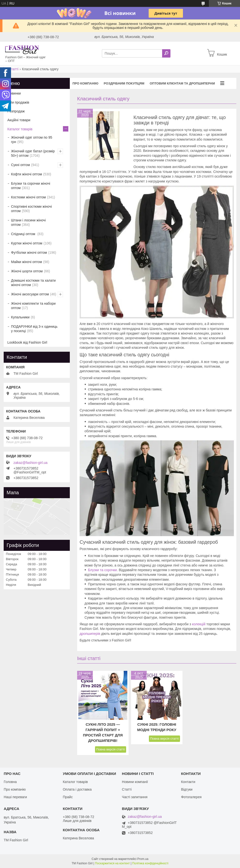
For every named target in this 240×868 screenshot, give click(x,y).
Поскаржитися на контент (112, 863)
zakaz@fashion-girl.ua (30, 463)
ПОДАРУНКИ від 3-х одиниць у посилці (34, 329)
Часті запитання (135, 797)
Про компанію (85, 83)
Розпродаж (16, 111)
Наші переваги (15, 797)
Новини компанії (135, 782)
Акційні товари (19, 120)
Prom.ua (143, 859)
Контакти (188, 782)
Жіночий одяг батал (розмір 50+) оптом (33, 153)
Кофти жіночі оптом (26, 174)
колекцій (199, 624)
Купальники (20, 317)
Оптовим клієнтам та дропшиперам (182, 83)
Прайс (68, 797)
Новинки (14, 93)
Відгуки (187, 789)
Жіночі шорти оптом (27, 271)
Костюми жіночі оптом (28, 197)
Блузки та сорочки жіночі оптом (31, 186)
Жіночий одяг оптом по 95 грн (32, 140)
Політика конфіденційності (150, 863)
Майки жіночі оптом (26, 262)
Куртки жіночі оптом (27, 243)
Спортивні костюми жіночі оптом (31, 209)
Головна (10, 782)
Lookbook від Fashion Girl (27, 342)
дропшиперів (90, 634)
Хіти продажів (18, 102)
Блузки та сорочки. (103, 570)
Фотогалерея (191, 797)
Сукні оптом (20, 165)
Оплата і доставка (77, 789)
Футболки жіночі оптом (29, 253)
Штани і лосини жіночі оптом (28, 222)
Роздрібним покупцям (124, 83)
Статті (13, 69)
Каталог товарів (20, 129)
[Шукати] (166, 53)
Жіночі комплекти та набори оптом (33, 306)
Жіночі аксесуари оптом (30, 294)
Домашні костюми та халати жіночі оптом (33, 283)
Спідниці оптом (24, 234)
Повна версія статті (111, 749)
